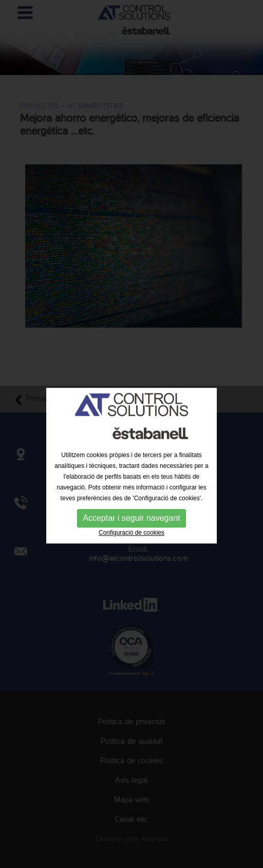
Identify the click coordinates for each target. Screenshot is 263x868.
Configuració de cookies (131, 542)
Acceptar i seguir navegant (131, 527)
